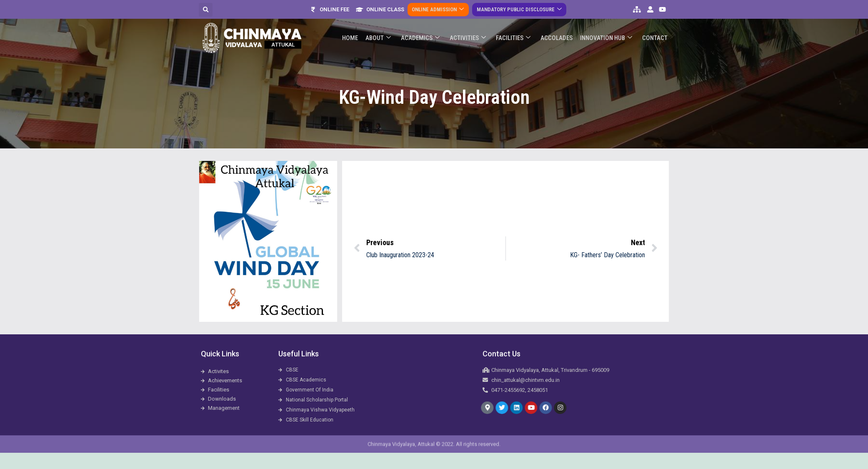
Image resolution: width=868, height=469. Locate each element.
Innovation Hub (607, 24)
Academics (425, 24)
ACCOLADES (559, 23)
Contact (655, 23)
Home (356, 23)
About (384, 24)
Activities (472, 24)
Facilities (516, 24)
